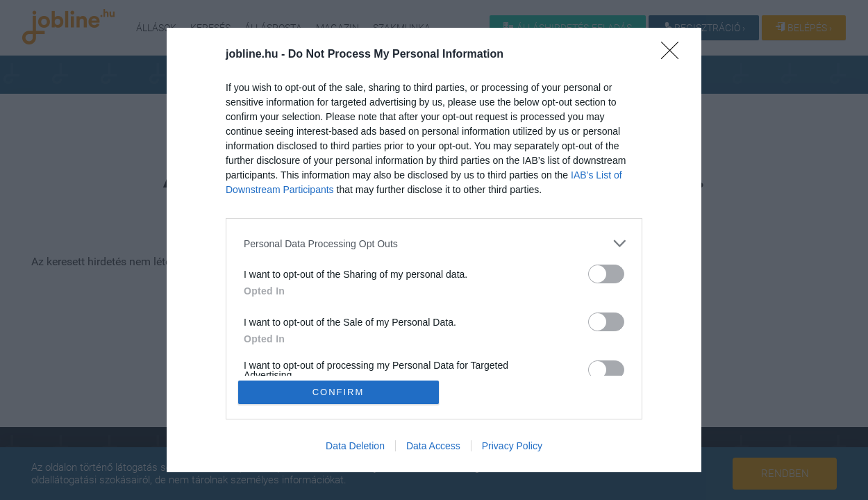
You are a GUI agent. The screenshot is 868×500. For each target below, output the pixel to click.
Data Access (433, 446)
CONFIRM (339, 392)
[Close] (674, 55)
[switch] (606, 274)
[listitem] (434, 243)
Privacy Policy (512, 446)
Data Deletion (355, 446)
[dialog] (434, 250)
